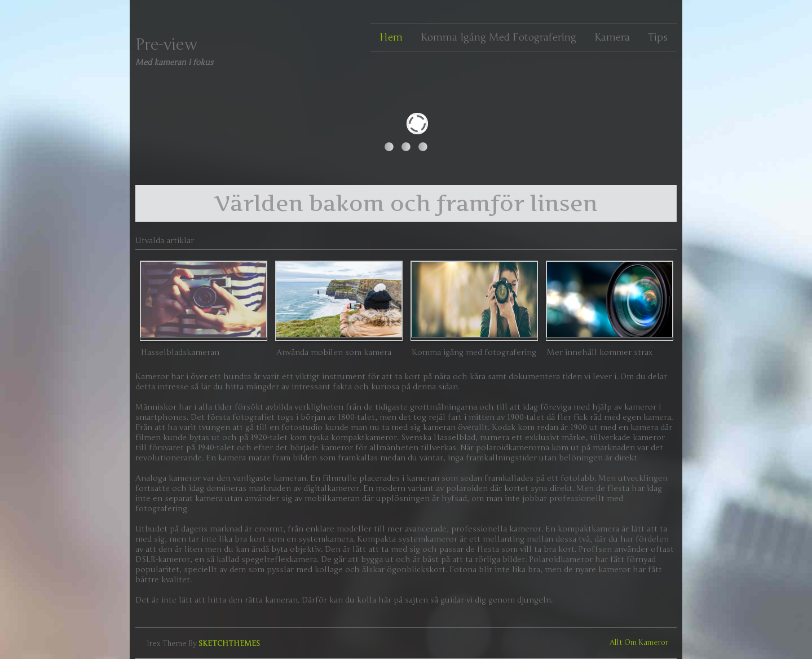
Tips (658, 37)
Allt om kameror (639, 643)
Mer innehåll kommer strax (600, 352)
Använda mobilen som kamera (334, 352)
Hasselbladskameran (180, 352)
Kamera (612, 37)
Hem (391, 37)
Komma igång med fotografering (498, 37)
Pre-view (166, 45)
